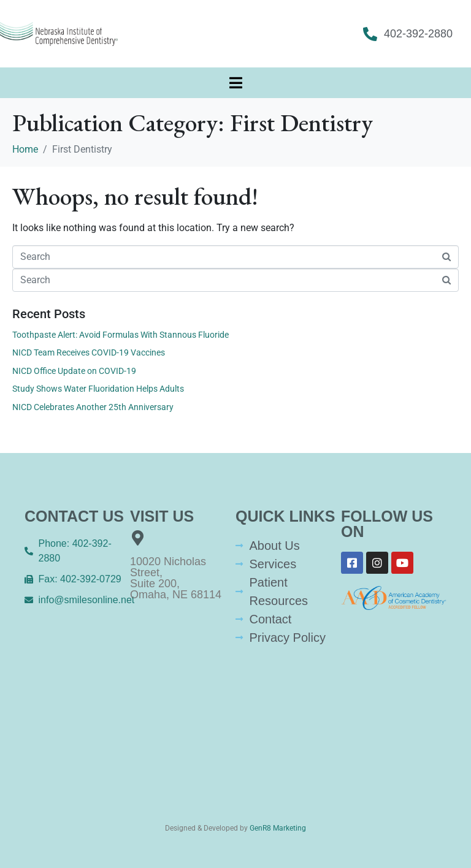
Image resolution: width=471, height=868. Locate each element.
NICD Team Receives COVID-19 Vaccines (89, 352)
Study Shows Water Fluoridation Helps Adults (98, 389)
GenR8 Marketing (278, 828)
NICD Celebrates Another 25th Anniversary (93, 407)
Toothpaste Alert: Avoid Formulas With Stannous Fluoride (121, 335)
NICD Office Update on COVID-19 (74, 371)
